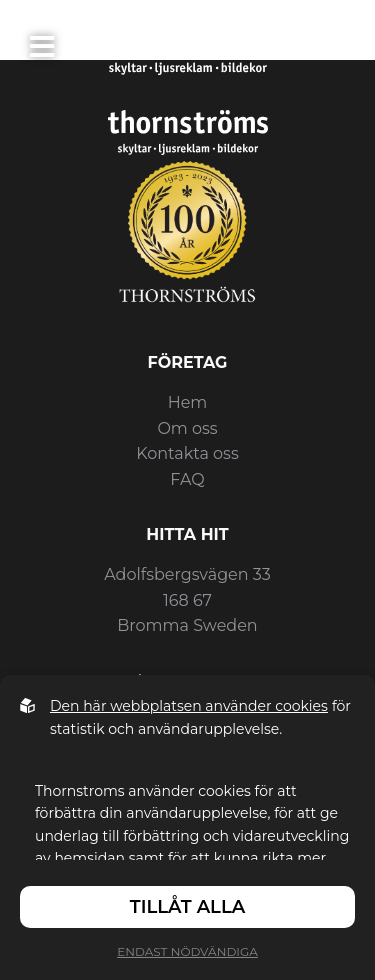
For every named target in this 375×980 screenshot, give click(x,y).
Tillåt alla (187, 907)
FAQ (187, 479)
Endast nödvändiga (187, 952)
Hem (188, 402)
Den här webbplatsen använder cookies (189, 706)
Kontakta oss (187, 453)
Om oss (187, 428)
